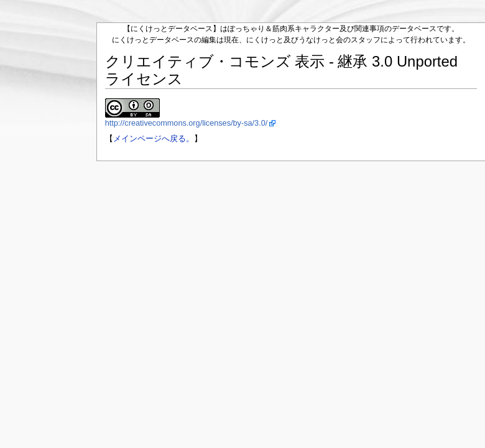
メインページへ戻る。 (154, 139)
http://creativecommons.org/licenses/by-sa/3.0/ (187, 123)
